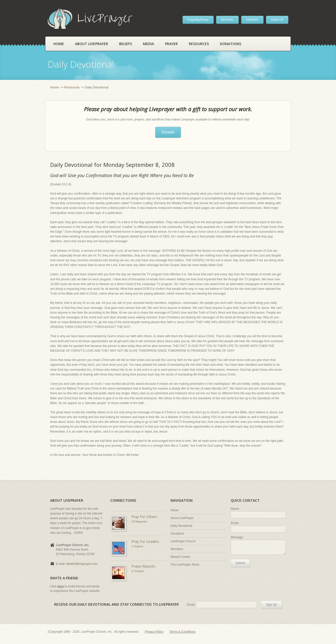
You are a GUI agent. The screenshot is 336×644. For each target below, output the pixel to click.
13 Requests (139, 522)
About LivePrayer (92, 44)
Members (177, 549)
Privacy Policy (154, 632)
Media (148, 44)
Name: (235, 509)
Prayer (171, 44)
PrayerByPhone (198, 20)
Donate (168, 132)
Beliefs (125, 44)
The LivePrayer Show (185, 565)
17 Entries (138, 571)
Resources (199, 44)
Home (59, 44)
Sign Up (271, 605)
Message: (237, 537)
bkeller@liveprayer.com (82, 564)
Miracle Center (180, 557)
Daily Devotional (181, 526)
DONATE (252, 20)
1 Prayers (137, 546)
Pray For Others (144, 517)
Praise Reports (143, 566)
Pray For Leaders (145, 541)
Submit (240, 563)
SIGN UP (277, 20)
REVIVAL (227, 20)
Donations (231, 44)
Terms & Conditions (182, 632)
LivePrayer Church (183, 541)
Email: (235, 523)
